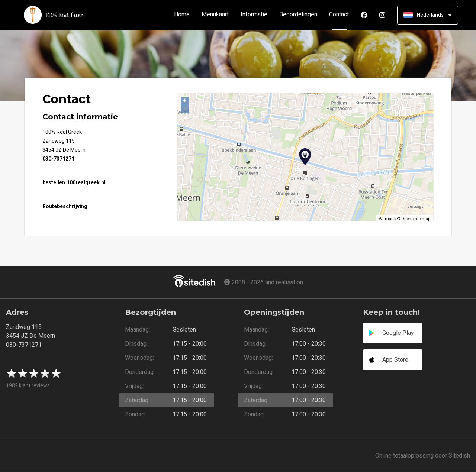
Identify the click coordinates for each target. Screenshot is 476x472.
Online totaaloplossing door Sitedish (423, 455)
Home (182, 15)
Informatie (254, 15)
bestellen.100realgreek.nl (74, 182)
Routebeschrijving (65, 206)
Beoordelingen (298, 15)
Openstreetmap (416, 219)
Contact (342, 15)
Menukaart (215, 15)
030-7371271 (58, 159)
